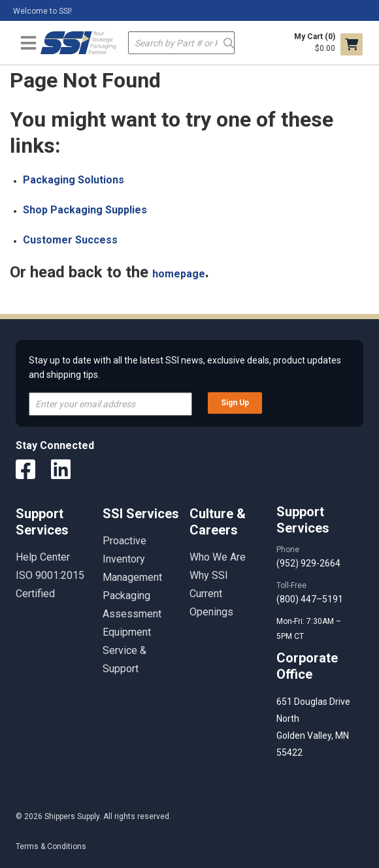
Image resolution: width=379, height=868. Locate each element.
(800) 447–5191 (310, 599)
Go (229, 42)
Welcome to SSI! (42, 11)
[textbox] (181, 43)
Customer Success (70, 240)
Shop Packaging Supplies (85, 210)
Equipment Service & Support (127, 650)
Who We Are (218, 557)
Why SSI (209, 575)
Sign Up (235, 403)
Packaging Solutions (74, 180)
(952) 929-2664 (308, 563)
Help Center (43, 557)
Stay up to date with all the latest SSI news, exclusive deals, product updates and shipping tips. (185, 367)
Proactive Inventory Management (132, 559)
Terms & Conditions (51, 846)
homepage (179, 274)
